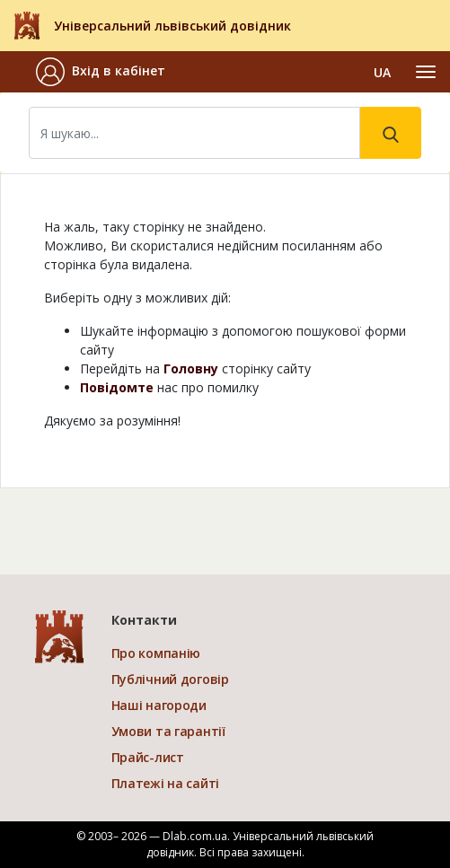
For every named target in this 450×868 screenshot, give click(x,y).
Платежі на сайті (166, 783)
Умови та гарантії (168, 731)
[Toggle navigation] (426, 72)
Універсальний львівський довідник (172, 26)
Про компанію (156, 653)
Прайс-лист (148, 757)
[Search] (194, 133)
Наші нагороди (159, 705)
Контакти (144, 620)
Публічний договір (170, 679)
